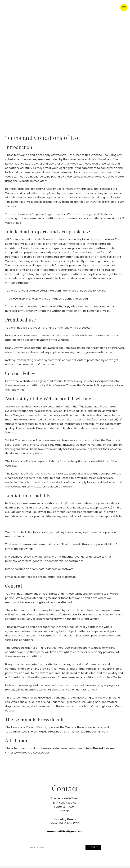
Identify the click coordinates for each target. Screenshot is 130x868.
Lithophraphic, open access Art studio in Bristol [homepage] (15, 8)
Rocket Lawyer (104, 748)
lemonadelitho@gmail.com (65, 831)
